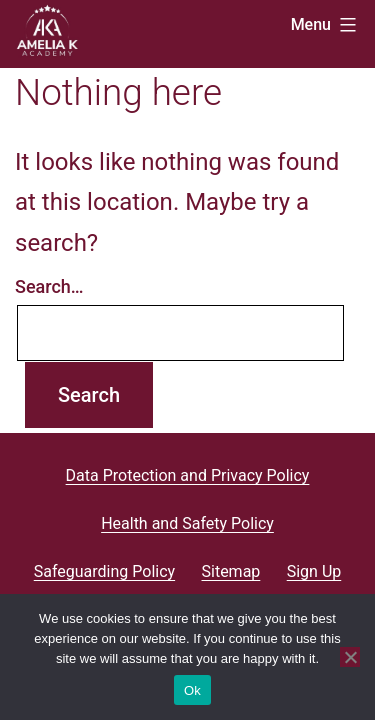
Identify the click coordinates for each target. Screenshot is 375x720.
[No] (350, 657)
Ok (192, 690)
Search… (49, 286)
